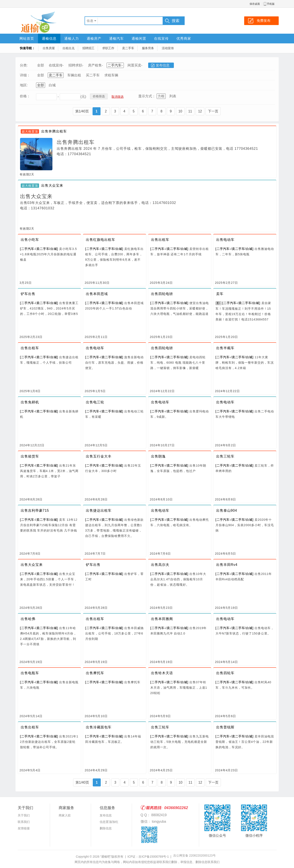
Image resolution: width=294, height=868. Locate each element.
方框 (161, 96)
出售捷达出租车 (99, 511)
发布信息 (163, 65)
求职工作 (108, 48)
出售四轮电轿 (162, 294)
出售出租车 (160, 240)
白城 (52, 85)
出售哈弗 (28, 619)
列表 (173, 96)
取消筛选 (118, 97)
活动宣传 (168, 48)
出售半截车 (225, 348)
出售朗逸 (158, 456)
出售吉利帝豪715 (35, 511)
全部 (41, 65)
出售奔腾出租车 (54, 131)
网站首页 (27, 39)
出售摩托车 (95, 673)
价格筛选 (99, 96)
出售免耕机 (30, 402)
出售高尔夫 (160, 565)
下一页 (213, 111)
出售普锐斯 (225, 727)
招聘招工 (88, 48)
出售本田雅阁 (162, 619)
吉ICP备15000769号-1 (154, 857)
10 (180, 111)
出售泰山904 (227, 511)
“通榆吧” (106, 857)
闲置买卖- (135, 65)
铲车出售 (28, 294)
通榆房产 (94, 39)
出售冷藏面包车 (99, 727)
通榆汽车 (116, 39)
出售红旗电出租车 (101, 240)
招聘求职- (76, 65)
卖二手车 (128, 48)
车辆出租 (74, 75)
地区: (24, 85)
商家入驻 (65, 815)
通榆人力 (72, 39)
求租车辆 (111, 75)
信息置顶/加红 (109, 822)
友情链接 (24, 828)
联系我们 (24, 822)
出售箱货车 (30, 456)
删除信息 (106, 828)
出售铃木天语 (162, 673)
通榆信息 (49, 39)
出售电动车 (225, 240)
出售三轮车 (225, 456)
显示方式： (147, 96)
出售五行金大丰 (99, 456)
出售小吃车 (30, 240)
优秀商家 (184, 39)
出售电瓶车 (30, 673)
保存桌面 (255, 4)
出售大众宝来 (52, 185)
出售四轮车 (225, 673)
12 (200, 111)
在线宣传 (161, 39)
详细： (25, 75)
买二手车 (93, 75)
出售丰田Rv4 (227, 565)
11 (190, 111)
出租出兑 (69, 48)
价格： (25, 96)
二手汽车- (115, 65)
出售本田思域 (97, 294)
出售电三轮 (95, 402)
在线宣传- (56, 65)
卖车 (220, 294)
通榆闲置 (139, 39)
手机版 (271, 4)
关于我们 (24, 815)
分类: (24, 65)
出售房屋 (49, 48)
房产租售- (95, 65)
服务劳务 (148, 48)
